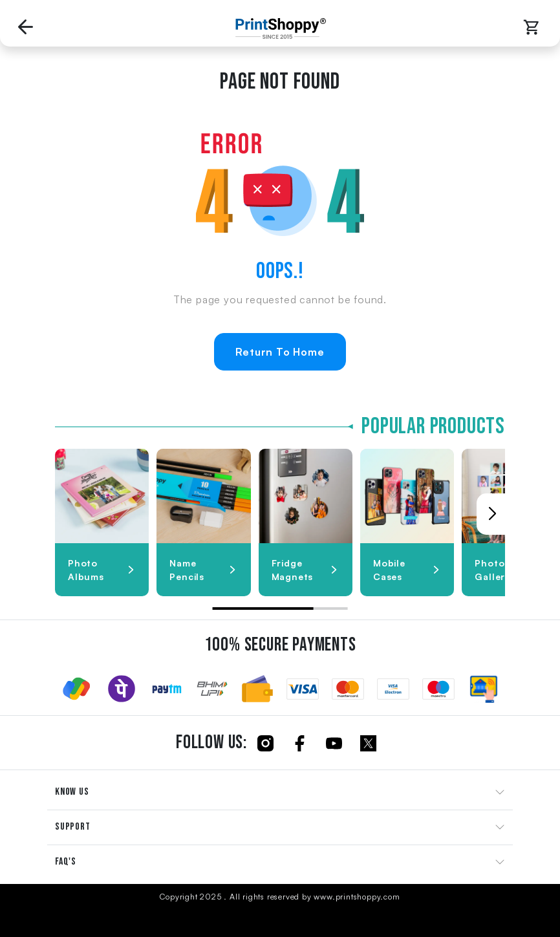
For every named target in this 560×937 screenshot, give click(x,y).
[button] (492, 514)
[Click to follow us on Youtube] (334, 743)
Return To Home (280, 352)
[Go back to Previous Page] (26, 28)
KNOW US (72, 792)
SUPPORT (73, 827)
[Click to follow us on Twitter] (368, 743)
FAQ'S (66, 862)
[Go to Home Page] (277, 28)
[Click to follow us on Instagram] (265, 743)
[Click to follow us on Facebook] (300, 743)
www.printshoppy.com (357, 897)
